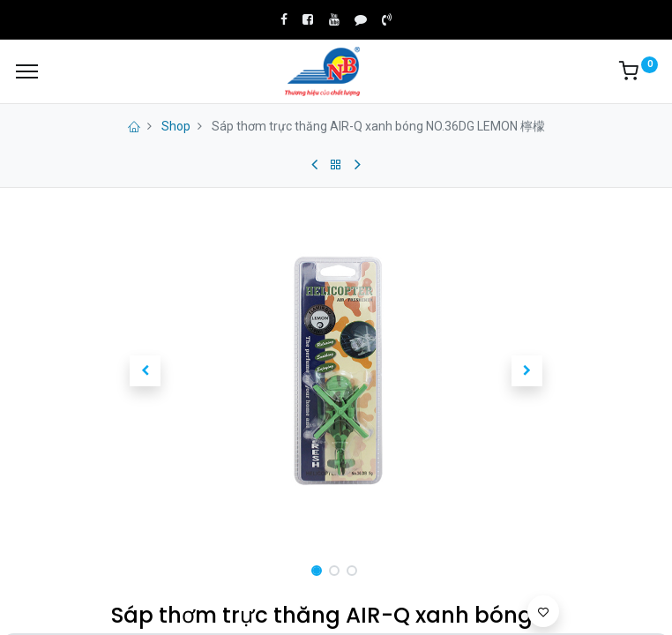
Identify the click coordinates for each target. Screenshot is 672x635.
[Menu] (27, 71)
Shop (176, 126)
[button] (145, 371)
